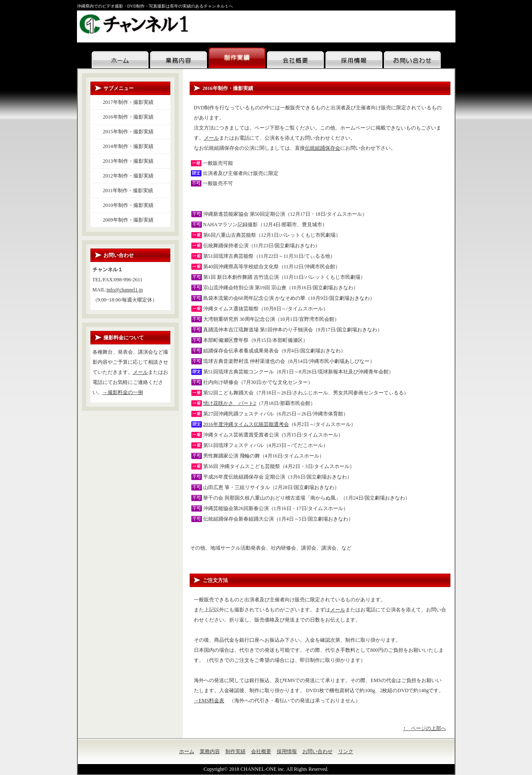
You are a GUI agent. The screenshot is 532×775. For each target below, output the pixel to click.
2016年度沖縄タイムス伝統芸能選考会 (246, 424)
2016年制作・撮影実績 (128, 117)
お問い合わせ (318, 751)
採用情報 (287, 751)
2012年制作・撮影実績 (128, 176)
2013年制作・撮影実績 (128, 161)
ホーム (187, 751)
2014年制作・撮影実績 (128, 146)
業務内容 (210, 751)
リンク (346, 751)
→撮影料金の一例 (123, 392)
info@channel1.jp (125, 290)
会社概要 (261, 751)
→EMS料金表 (209, 701)
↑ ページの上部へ (425, 728)
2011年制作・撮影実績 (128, 190)
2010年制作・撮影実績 (128, 205)
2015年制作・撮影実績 (128, 132)
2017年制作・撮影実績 (128, 102)
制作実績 (236, 751)
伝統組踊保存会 (323, 148)
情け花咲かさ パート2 (230, 403)
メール (212, 138)
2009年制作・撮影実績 (128, 220)
